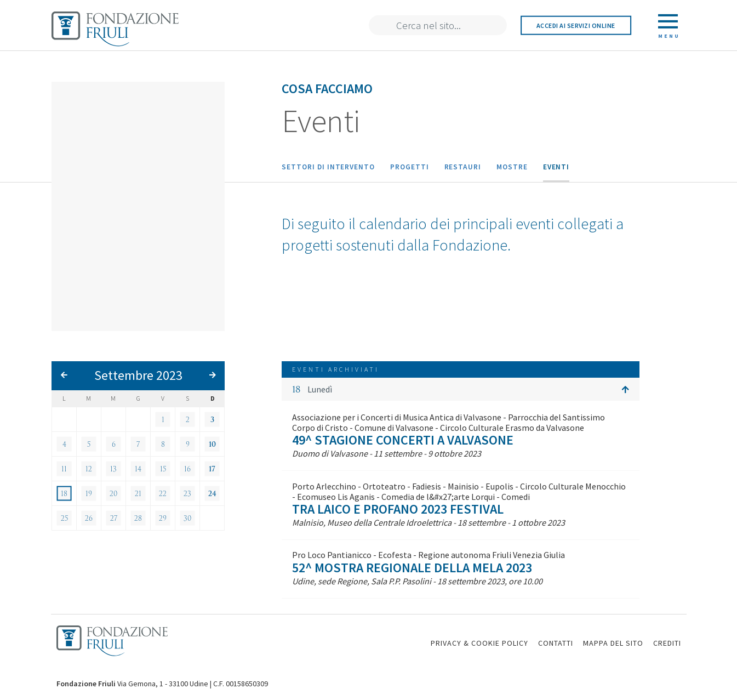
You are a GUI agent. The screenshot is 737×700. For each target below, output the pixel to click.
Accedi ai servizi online (576, 25)
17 (212, 469)
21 (138, 494)
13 (113, 469)
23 (187, 494)
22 (163, 494)
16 (187, 469)
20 (113, 494)
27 (114, 518)
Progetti (409, 167)
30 (187, 518)
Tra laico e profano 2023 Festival (398, 509)
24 (212, 494)
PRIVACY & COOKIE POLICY (479, 643)
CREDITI (667, 643)
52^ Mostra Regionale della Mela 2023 (412, 568)
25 (64, 518)
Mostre (512, 167)
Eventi (556, 167)
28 (138, 518)
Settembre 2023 (138, 375)
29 (163, 518)
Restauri (463, 167)
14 (138, 469)
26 (89, 518)
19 (89, 494)
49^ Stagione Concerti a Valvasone (403, 440)
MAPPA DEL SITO (613, 643)
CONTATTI (556, 643)
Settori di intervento (328, 167)
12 (89, 469)
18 (64, 494)
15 (163, 469)
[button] (461, 389)
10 (212, 444)
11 (64, 469)
